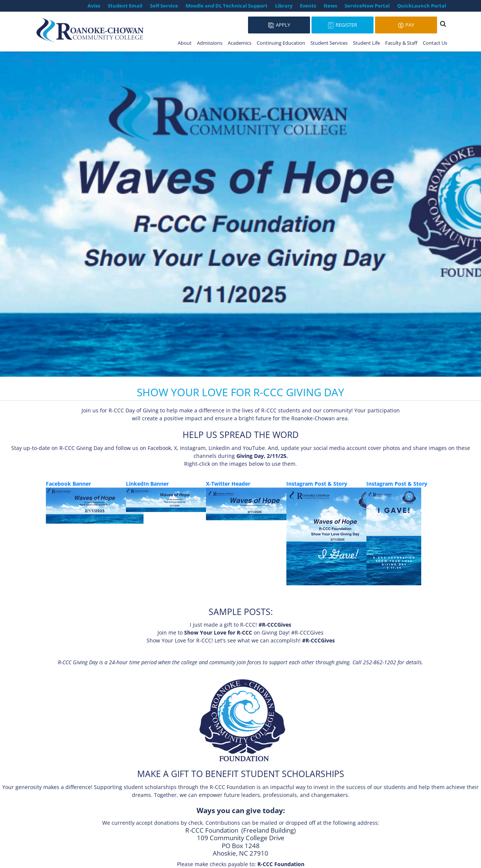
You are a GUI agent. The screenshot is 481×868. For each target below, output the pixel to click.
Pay (406, 25)
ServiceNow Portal (367, 6)
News (330, 6)
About (185, 43)
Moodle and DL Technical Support (227, 6)
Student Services (329, 43)
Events (308, 6)
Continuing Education (281, 43)
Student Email (125, 6)
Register (343, 25)
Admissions (210, 43)
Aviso (94, 6)
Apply (279, 25)
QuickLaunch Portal (422, 6)
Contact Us (435, 43)
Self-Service (164, 6)
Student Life (366, 43)
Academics (240, 43)
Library (284, 6)
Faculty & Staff (401, 43)
